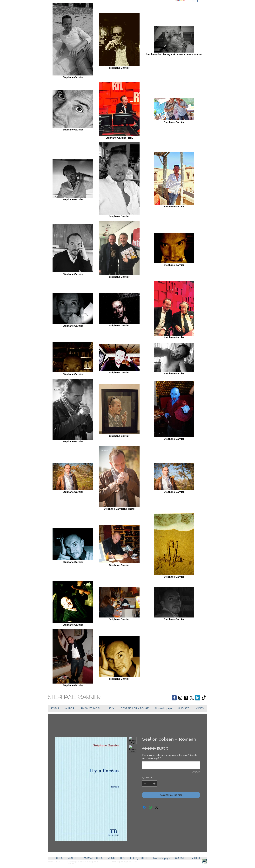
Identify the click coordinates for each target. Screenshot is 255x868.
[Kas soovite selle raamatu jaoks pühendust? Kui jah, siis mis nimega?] (171, 765)
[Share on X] (157, 807)
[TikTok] (204, 698)
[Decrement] (145, 783)
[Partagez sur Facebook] (144, 807)
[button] (111, 709)
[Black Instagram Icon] (180, 698)
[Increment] (155, 783)
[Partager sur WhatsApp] (150, 807)
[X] (192, 698)
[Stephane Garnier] (77, 697)
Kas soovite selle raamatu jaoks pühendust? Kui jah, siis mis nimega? (170, 757)
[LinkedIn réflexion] (198, 698)
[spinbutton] (150, 783)
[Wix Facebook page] (174, 698)
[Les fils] (186, 698)
